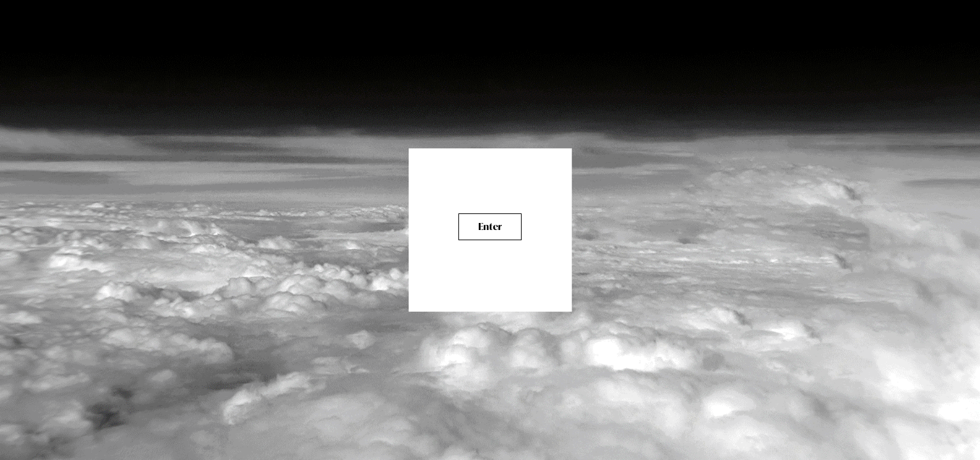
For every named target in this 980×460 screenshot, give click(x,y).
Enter (490, 226)
